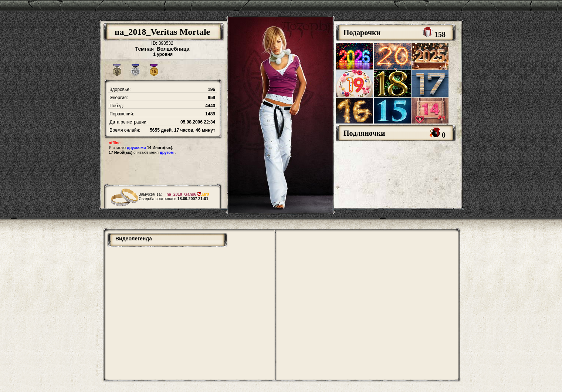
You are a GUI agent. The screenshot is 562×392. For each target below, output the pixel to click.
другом (167, 152)
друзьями (136, 148)
